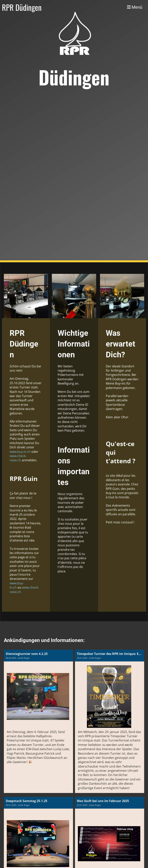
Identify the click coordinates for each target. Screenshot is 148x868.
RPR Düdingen (22, 7)
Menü (135, 7)
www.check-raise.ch (18, 458)
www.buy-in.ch (20, 452)
